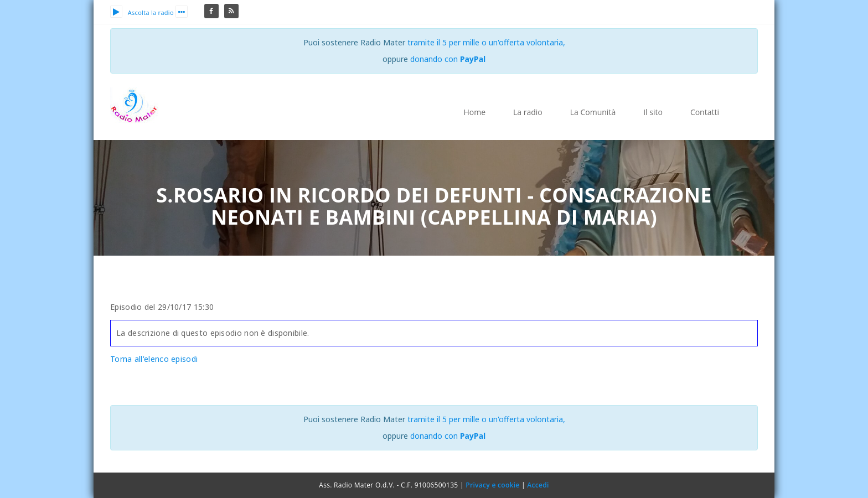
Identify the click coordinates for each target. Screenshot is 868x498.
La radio (528, 112)
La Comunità (593, 112)
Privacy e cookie (492, 485)
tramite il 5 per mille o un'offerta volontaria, (486, 42)
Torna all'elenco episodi (154, 359)
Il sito (653, 112)
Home (474, 112)
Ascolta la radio (142, 12)
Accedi (538, 485)
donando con (448, 59)
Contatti (705, 112)
